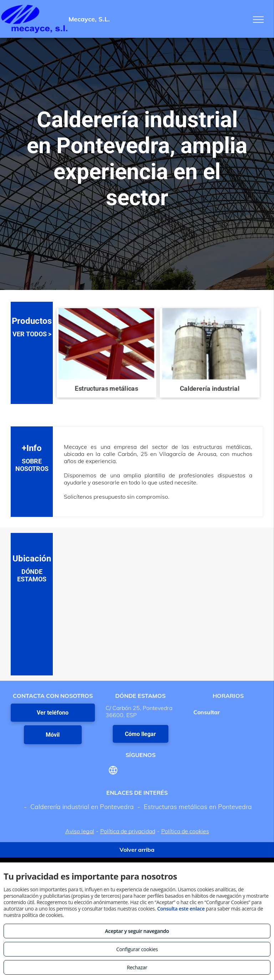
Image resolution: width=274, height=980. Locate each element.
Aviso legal (80, 831)
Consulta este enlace (181, 909)
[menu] (258, 20)
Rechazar (137, 967)
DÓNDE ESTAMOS (32, 575)
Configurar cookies (137, 949)
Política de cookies (185, 831)
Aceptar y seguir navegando (137, 931)
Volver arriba (137, 850)
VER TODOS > (32, 334)
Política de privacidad (128, 831)
